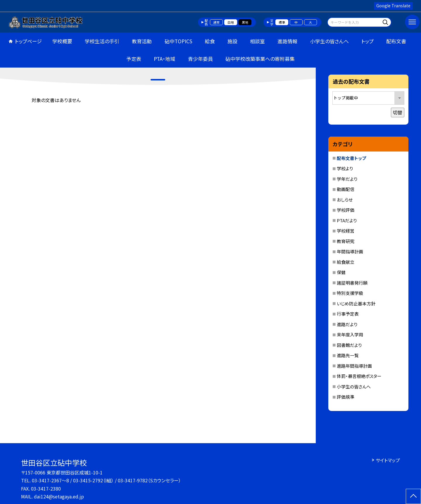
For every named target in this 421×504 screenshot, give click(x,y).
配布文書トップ (351, 158)
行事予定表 (348, 314)
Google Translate (393, 6)
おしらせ (345, 200)
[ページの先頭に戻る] (413, 496)
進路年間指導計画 (354, 366)
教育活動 (142, 41)
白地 (231, 22)
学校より (345, 168)
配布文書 (396, 41)
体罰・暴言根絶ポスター (359, 376)
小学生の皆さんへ (329, 41)
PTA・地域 (164, 59)
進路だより (347, 324)
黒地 (245, 22)
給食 (210, 41)
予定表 (134, 59)
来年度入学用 (350, 334)
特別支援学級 (350, 293)
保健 (341, 272)
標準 (282, 22)
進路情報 (287, 41)
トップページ (28, 41)
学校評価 (346, 210)
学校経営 (346, 231)
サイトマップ (388, 460)
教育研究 (346, 241)
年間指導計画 (350, 251)
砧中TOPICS (178, 41)
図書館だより (349, 345)
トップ (367, 41)
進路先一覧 (348, 355)
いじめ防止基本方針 (356, 303)
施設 (232, 41)
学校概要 (62, 41)
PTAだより (347, 220)
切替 (398, 112)
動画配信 (346, 189)
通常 (216, 22)
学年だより (347, 179)
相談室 (257, 41)
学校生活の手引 (102, 41)
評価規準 (346, 397)
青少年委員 (200, 59)
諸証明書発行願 (352, 283)
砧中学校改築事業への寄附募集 (260, 59)
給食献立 (346, 262)
